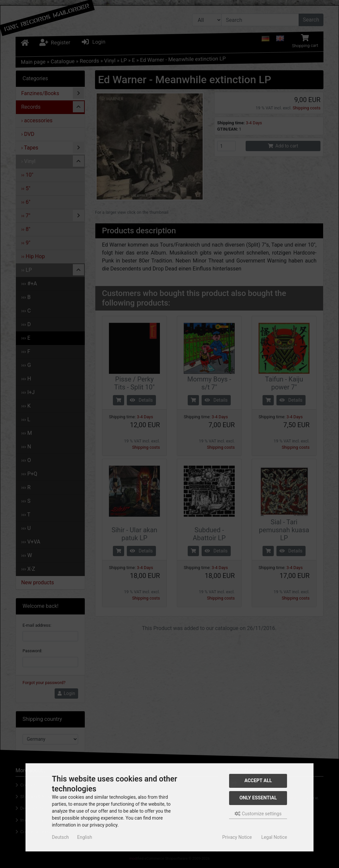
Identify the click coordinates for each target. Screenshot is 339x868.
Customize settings (258, 814)
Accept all (258, 781)
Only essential (258, 798)
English (85, 837)
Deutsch (60, 837)
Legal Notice (274, 837)
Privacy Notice (237, 837)
